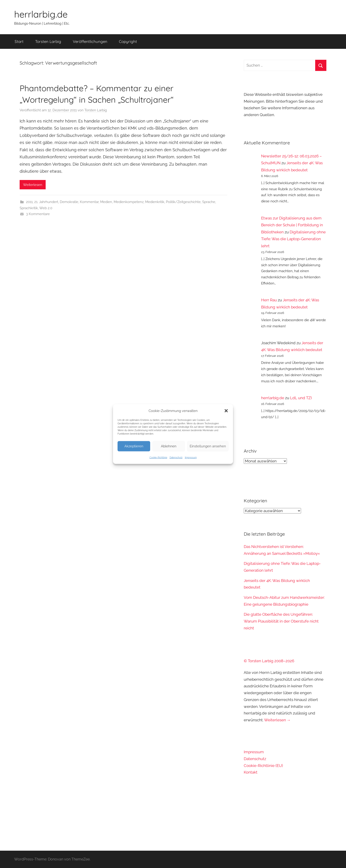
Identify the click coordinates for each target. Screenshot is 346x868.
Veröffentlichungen (90, 41)
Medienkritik (155, 202)
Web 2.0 (46, 208)
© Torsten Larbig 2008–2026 (269, 661)
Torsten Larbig (48, 41)
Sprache (209, 202)
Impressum (191, 457)
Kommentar (89, 202)
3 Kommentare (38, 214)
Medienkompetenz (129, 202)
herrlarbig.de (41, 14)
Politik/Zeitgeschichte (183, 202)
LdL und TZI (301, 398)
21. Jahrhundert (46, 202)
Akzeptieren (134, 446)
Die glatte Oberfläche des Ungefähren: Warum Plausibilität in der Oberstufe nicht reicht (281, 621)
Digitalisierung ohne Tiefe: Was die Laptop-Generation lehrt (293, 239)
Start (19, 41)
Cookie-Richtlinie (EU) (263, 766)
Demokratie (69, 202)
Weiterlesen (33, 185)
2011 (29, 202)
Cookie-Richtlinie (158, 457)
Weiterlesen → (277, 720)
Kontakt (251, 772)
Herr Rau (269, 300)
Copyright (128, 41)
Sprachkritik (29, 208)
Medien (106, 202)
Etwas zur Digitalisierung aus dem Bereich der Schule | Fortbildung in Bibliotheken (292, 225)
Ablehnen (169, 446)
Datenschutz (176, 457)
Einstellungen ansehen (208, 446)
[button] (226, 411)
